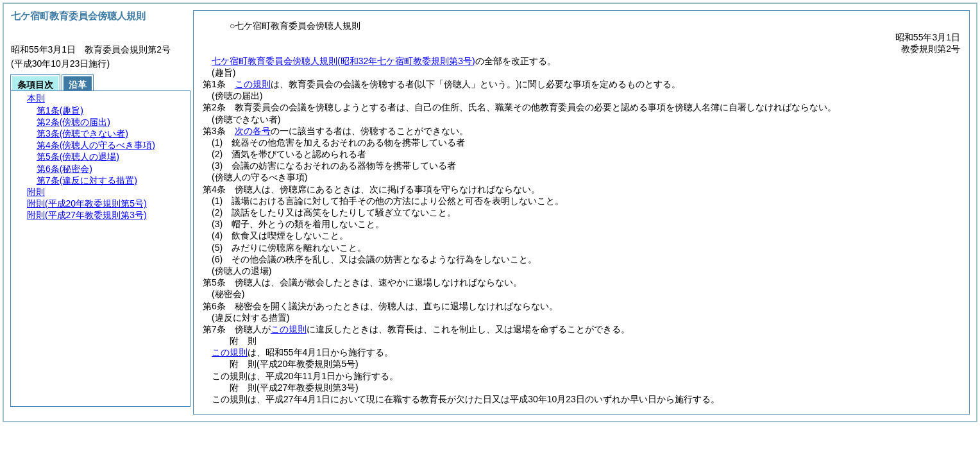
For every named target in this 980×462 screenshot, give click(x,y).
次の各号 (253, 131)
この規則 (253, 84)
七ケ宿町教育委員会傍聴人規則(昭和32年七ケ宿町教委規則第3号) (343, 61)
